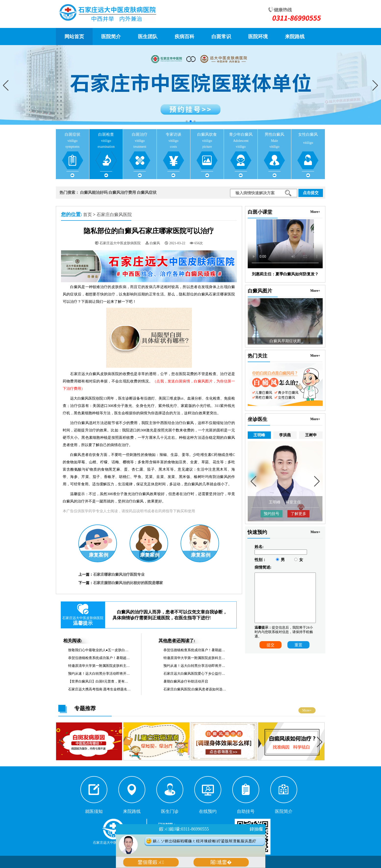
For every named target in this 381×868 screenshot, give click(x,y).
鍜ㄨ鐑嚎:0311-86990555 (184, 829)
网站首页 (74, 37)
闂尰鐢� (221, 862)
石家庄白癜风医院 (114, 215)
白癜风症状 (147, 192)
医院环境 (258, 37)
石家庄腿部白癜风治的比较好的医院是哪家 (128, 583)
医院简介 (111, 37)
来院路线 (295, 37)
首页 (87, 215)
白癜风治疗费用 (122, 192)
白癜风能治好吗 (94, 192)
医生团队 (148, 37)
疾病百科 (184, 37)
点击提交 (311, 193)
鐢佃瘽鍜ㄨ (151, 862)
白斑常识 (221, 37)
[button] (375, 86)
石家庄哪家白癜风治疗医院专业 (119, 575)
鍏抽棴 (256, 829)
